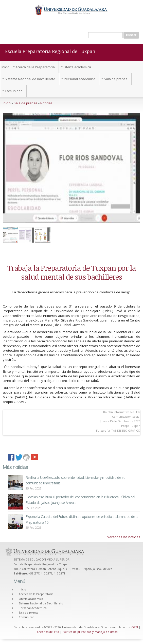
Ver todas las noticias (124, 537)
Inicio (5, 67)
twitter (19, 458)
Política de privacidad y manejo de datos (90, 632)
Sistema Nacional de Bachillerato (30, 79)
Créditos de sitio (48, 632)
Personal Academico (80, 79)
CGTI (135, 627)
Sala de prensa (116, 79)
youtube (34, 458)
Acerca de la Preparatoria (35, 67)
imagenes (27, 458)
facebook (12, 458)
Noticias (46, 103)
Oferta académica (77, 67)
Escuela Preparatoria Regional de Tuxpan (50, 51)
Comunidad (14, 91)
